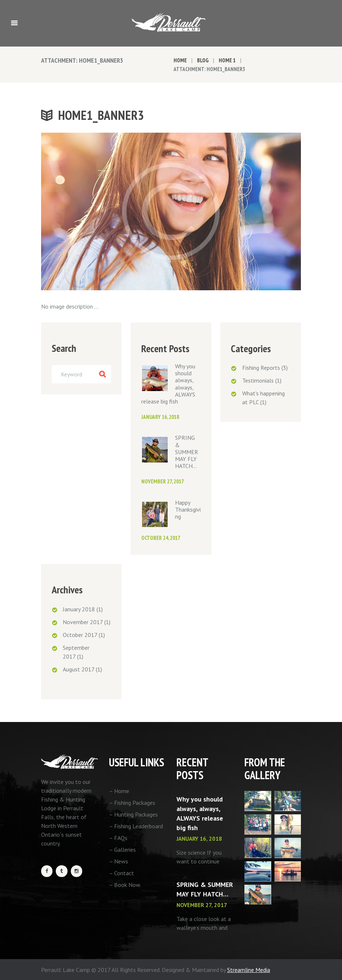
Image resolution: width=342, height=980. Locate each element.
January (79, 609)
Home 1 (227, 60)
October (80, 635)
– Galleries (122, 850)
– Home (119, 791)
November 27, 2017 (163, 481)
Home (180, 60)
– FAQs (118, 838)
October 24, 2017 (161, 538)
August (79, 669)
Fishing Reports (261, 368)
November (83, 622)
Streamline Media (249, 970)
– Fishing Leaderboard (136, 826)
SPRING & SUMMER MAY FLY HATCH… (187, 452)
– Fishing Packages (132, 803)
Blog (203, 60)
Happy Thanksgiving (188, 509)
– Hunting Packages (133, 814)
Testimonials (258, 380)
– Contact (121, 873)
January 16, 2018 (160, 417)
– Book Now (125, 885)
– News (119, 861)
